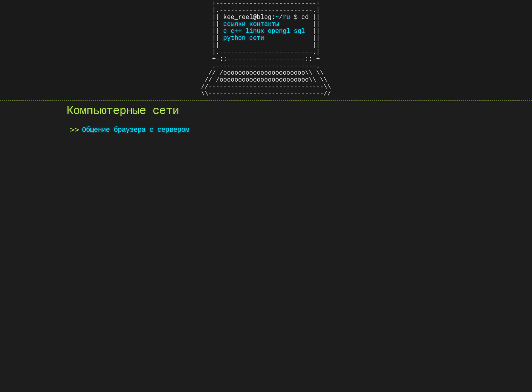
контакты (264, 30)
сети (257, 47)
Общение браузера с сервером (136, 154)
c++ (236, 38)
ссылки (234, 30)
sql (300, 38)
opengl (279, 38)
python (234, 47)
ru (287, 21)
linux (255, 38)
